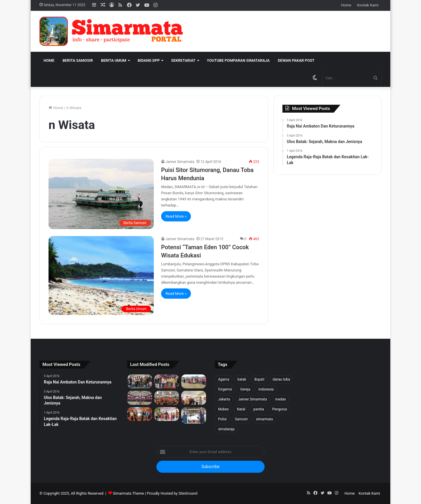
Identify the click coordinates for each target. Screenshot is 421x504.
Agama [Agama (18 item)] (224, 379)
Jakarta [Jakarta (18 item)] (224, 399)
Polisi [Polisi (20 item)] (222, 419)
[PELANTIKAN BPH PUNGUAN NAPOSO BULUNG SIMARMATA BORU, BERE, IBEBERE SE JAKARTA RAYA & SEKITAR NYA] (194, 398)
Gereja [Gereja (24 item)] (245, 389)
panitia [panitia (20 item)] (259, 409)
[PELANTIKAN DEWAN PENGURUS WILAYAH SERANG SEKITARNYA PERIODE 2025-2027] (140, 414)
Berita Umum (113, 60)
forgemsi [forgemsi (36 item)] (225, 389)
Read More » (176, 216)
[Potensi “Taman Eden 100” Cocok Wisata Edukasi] (101, 276)
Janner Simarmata (180, 162)
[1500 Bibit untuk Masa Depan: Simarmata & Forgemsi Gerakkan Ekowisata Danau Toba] (194, 381)
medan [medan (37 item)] (281, 399)
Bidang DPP (149, 60)
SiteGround (188, 493)
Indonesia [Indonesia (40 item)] (266, 389)
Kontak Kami (368, 5)
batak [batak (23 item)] (242, 379)
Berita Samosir (78, 60)
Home (346, 5)
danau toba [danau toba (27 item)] (281, 379)
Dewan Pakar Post (296, 60)
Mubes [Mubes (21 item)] (223, 409)
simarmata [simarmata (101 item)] (265, 419)
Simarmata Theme (128, 493)
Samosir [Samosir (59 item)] (241, 419)
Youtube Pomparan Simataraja (238, 60)
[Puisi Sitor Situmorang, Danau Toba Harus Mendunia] (101, 194)
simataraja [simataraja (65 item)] (226, 429)
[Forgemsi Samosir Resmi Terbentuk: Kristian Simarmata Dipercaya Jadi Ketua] (140, 381)
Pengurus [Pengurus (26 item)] (280, 409)
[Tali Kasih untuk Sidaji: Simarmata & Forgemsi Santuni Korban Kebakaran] (167, 381)
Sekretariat (183, 60)
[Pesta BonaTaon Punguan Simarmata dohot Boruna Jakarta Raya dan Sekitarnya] (167, 398)
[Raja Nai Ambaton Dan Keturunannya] (194, 415)
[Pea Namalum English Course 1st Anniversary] (167, 414)
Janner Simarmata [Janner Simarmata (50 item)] (253, 399)
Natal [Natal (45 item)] (241, 409)
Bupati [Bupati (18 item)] (259, 379)
